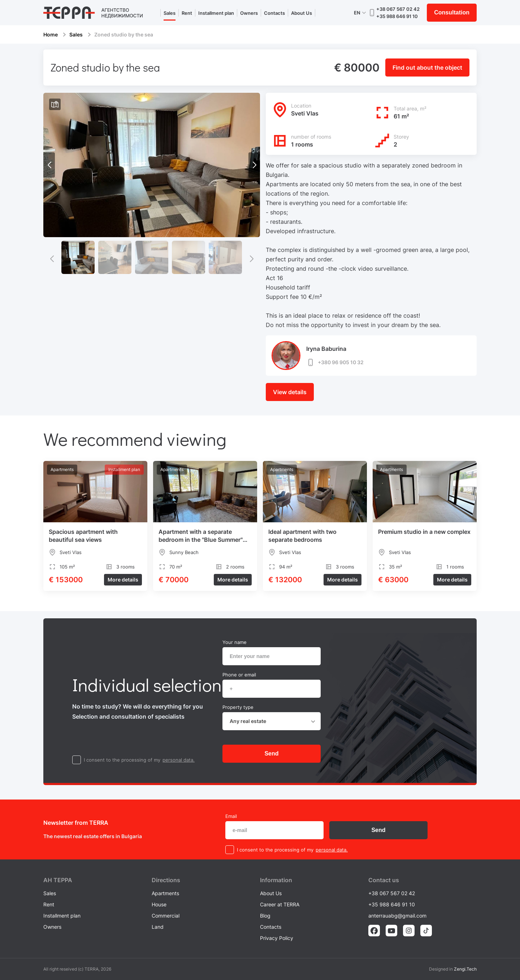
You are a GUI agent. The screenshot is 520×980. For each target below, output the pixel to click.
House (159, 904)
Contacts (274, 13)
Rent (187, 13)
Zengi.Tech (465, 969)
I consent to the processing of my (122, 760)
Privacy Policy (277, 938)
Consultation (452, 12)
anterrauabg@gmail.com (397, 916)
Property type (238, 707)
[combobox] (272, 721)
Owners (249, 13)
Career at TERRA (280, 904)
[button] (254, 165)
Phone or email (239, 675)
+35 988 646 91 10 (397, 16)
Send (271, 753)
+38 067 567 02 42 (398, 9)
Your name (235, 642)
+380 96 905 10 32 (335, 362)
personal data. (179, 760)
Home (51, 34)
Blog (265, 916)
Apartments (165, 893)
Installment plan (216, 13)
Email (231, 816)
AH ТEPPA (58, 880)
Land (158, 927)
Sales (170, 13)
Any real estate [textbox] (248, 721)
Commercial (166, 916)
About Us (302, 13)
